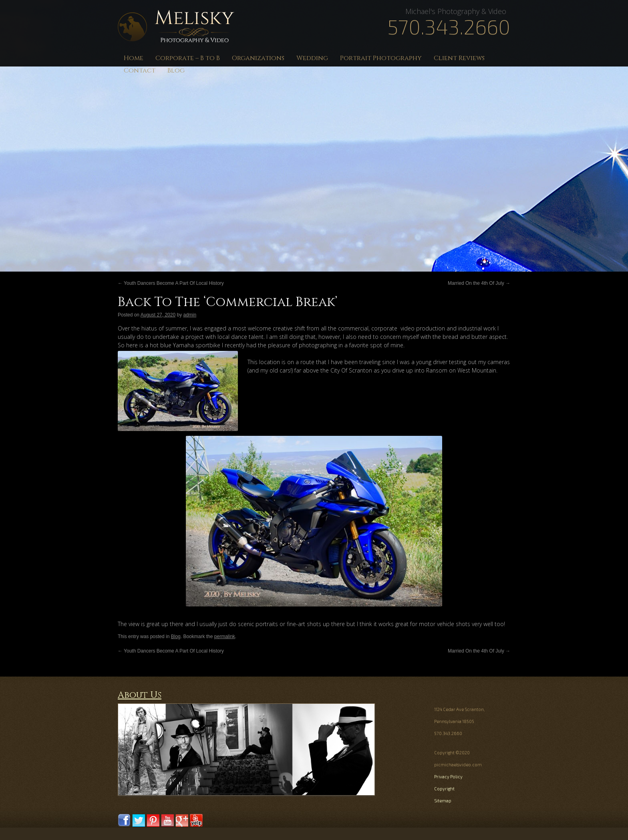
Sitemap (443, 801)
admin (190, 315)
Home (134, 58)
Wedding (312, 58)
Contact (140, 71)
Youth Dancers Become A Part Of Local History (171, 283)
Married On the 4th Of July (479, 283)
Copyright (444, 789)
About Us (140, 695)
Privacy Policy (448, 777)
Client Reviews (459, 58)
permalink (225, 637)
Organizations (258, 58)
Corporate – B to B (188, 58)
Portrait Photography (381, 58)
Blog (176, 71)
